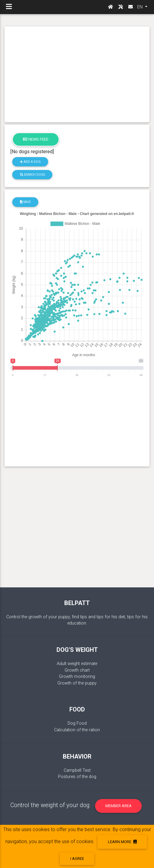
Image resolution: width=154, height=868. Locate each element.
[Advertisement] (77, 74)
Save (25, 202)
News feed (36, 139)
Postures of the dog (77, 777)
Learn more (122, 842)
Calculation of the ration (77, 730)
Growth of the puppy (77, 683)
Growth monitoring (77, 677)
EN (141, 7)
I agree (77, 859)
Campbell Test (77, 770)
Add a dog (30, 162)
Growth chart (77, 670)
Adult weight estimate (77, 664)
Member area (118, 806)
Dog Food (77, 723)
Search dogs (32, 175)
